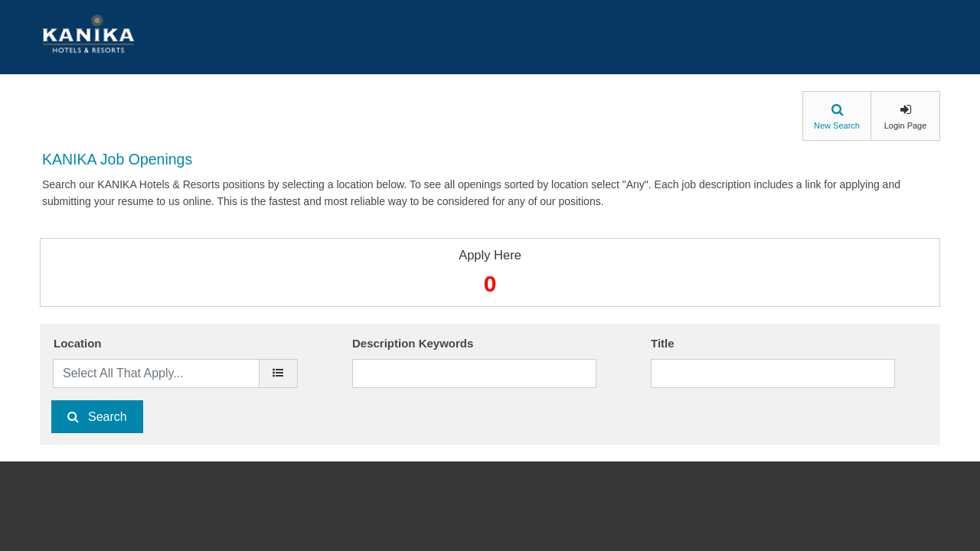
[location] (278, 373)
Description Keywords (413, 343)
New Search (837, 126)
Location (78, 343)
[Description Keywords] (474, 373)
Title (663, 343)
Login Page (906, 126)
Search (108, 417)
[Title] (773, 373)
